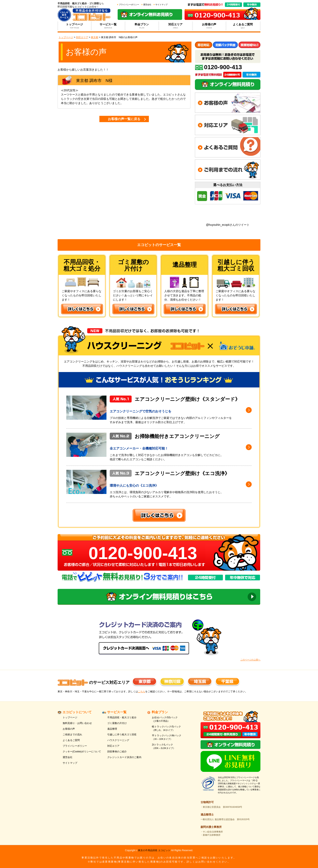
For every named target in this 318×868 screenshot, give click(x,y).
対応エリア (176, 26)
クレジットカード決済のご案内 (124, 757)
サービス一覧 (108, 26)
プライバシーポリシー (129, 5)
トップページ (75, 26)
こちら (142, 692)
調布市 (96, 81)
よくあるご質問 (243, 26)
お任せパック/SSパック (172, 719)
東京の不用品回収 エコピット (154, 850)
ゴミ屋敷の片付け (117, 723)
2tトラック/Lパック (172, 747)
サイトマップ (161, 5)
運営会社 (147, 5)
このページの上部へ (250, 660)
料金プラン (142, 26)
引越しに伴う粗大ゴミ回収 (122, 735)
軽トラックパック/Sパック (172, 729)
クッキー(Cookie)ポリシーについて (82, 752)
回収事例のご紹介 (117, 752)
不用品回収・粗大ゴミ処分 (122, 717)
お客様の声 (209, 26)
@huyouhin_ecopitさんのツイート (228, 225)
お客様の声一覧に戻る (124, 119)
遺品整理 (112, 729)
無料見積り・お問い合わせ (77, 723)
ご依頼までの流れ (72, 735)
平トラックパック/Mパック (172, 737)
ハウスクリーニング (118, 740)
